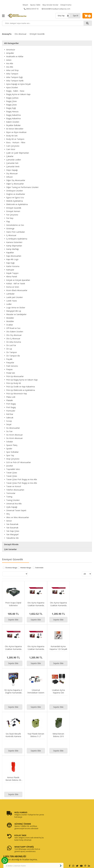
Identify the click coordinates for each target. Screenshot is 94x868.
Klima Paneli (12, 277)
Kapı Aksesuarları (14, 256)
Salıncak (10, 418)
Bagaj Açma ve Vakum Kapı (18, 94)
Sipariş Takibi (35, 5)
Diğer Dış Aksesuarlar (16, 180)
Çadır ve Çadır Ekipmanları (18, 153)
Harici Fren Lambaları (16, 232)
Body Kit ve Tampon (15, 139)
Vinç (8, 514)
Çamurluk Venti (13, 166)
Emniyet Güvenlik (37, 34)
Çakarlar (10, 156)
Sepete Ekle (13, 620)
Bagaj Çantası (12, 98)
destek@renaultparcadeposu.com (56, 9)
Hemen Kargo (26, 568)
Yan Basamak (12, 524)
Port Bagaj (11, 404)
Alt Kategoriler (11, 43)
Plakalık (10, 400)
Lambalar (10, 294)
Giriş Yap (61, 16)
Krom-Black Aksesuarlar (17, 290)
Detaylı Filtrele (11, 544)
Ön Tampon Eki (13, 356)
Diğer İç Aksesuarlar (15, 184)
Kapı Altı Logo (12, 259)
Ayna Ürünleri (12, 87)
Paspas (9, 369)
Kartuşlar (10, 270)
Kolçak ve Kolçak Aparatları (18, 280)
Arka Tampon (12, 74)
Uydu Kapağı (12, 507)
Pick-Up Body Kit (14, 383)
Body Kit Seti (12, 136)
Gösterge (10, 228)
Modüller (10, 318)
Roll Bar (10, 414)
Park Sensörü (12, 366)
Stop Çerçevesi (13, 459)
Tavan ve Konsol (14, 486)
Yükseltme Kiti (12, 538)
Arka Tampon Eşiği (14, 77)
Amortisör (11, 50)
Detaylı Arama (66, 5)
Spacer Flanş (12, 445)
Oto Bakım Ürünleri (15, 332)
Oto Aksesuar (21, 34)
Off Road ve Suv (13, 328)
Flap (8, 222)
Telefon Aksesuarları (15, 490)
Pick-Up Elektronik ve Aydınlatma (21, 390)
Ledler (9, 304)
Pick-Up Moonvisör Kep (17, 394)
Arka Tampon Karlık (15, 81)
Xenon (9, 521)
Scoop (9, 421)
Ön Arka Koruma (14, 342)
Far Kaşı (10, 218)
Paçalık (9, 359)
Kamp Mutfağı (12, 249)
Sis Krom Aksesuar (14, 435)
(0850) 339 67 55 (31, 9)
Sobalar (10, 442)
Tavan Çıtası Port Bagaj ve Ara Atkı (22, 479)
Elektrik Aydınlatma (15, 201)
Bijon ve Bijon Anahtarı (16, 132)
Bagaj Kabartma (13, 115)
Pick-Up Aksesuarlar (15, 376)
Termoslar (11, 493)
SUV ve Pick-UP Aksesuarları (19, 462)
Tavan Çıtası (12, 473)
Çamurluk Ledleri (14, 160)
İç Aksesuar (11, 235)
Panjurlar (10, 363)
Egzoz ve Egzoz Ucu (15, 197)
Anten (9, 60)
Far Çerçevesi (12, 215)
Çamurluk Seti (12, 163)
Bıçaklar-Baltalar (13, 125)
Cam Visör (11, 149)
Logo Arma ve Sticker (16, 308)
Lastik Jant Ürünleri (14, 297)
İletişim (25, 5)
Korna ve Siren (13, 287)
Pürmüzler (11, 411)
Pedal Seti (11, 373)
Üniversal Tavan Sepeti (16, 510)
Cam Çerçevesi (13, 146)
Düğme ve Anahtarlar (16, 194)
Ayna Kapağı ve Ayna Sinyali (18, 84)
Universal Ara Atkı (14, 504)
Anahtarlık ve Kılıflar (15, 56)
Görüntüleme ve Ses (15, 225)
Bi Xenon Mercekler (15, 129)
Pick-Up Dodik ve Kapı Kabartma (21, 387)
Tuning (9, 497)
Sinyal (9, 424)
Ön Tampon (12, 352)
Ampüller (10, 53)
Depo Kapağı (12, 170)
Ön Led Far (11, 345)
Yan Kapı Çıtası (13, 531)
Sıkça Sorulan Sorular (50, 5)
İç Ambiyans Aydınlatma (17, 239)
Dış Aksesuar (12, 173)
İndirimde (39, 568)
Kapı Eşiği (10, 263)
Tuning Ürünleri (13, 500)
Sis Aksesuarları (13, 428)
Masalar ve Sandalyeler (16, 314)
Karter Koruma (13, 266)
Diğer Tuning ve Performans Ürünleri (22, 187)
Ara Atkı (10, 63)
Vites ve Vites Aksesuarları (18, 517)
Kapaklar (10, 252)
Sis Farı (9, 431)
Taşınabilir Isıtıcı (13, 469)
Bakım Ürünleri (13, 122)
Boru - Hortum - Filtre (16, 142)
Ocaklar (10, 325)
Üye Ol (76, 16)
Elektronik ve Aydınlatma (17, 204)
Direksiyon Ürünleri (15, 191)
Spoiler (9, 449)
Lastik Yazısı (12, 301)
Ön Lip (9, 349)
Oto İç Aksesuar (13, 339)
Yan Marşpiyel (12, 534)
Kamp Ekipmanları (14, 246)
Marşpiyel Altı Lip (14, 311)
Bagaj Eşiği (11, 108)
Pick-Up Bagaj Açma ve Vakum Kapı (22, 380)
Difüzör (10, 177)
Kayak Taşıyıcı (12, 273)
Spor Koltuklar (12, 452)
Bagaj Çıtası (11, 101)
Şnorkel (10, 466)
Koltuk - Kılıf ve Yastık (16, 283)
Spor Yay (10, 455)
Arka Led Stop (12, 70)
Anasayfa (7, 34)
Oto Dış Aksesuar (14, 335)
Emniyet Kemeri (13, 211)
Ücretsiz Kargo (11, 568)
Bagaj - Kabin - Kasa (15, 91)
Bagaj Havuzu (12, 111)
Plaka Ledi (11, 397)
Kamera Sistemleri (14, 242)
